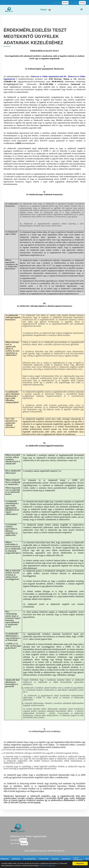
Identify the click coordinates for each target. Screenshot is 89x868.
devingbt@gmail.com (13, 84)
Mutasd (65, 3)
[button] (46, 10)
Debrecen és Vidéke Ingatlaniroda (28, 836)
